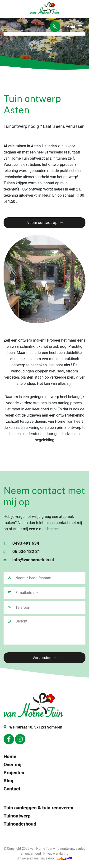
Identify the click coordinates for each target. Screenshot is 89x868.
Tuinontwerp (17, 816)
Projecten (14, 773)
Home (10, 757)
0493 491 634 (21, 543)
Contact (12, 789)
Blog (8, 781)
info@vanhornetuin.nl (29, 560)
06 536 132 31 (22, 551)
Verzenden (42, 658)
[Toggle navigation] (80, 27)
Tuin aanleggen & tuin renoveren (38, 808)
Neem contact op (42, 223)
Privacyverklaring (56, 854)
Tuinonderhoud (20, 824)
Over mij (13, 765)
